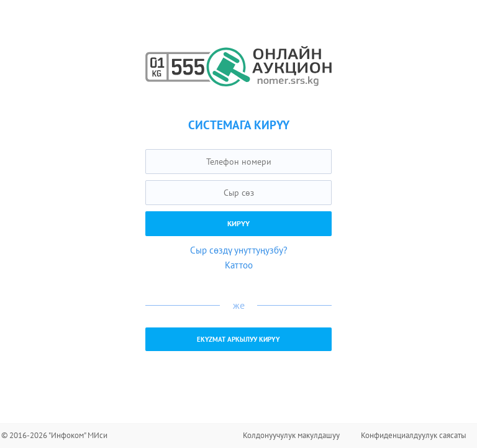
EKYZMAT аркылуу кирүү (238, 339)
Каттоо (239, 265)
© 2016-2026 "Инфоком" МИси (54, 435)
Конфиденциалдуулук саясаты (414, 435)
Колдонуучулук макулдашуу (291, 435)
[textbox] (238, 162)
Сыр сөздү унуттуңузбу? (239, 250)
